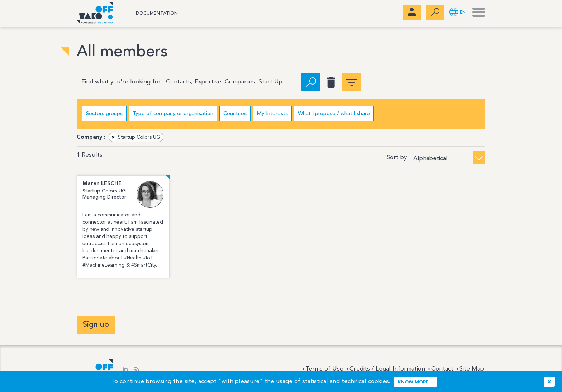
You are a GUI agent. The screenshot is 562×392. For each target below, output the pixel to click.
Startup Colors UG (135, 137)
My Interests (272, 114)
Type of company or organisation (173, 114)
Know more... (415, 382)
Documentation (157, 13)
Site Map (472, 369)
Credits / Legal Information (387, 369)
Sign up (96, 325)
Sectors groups (104, 114)
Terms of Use (324, 369)
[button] (458, 13)
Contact (442, 369)
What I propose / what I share (334, 114)
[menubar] (412, 13)
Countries (235, 114)
